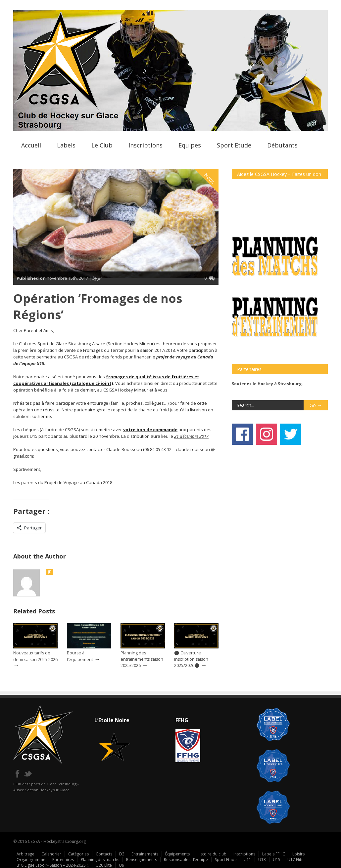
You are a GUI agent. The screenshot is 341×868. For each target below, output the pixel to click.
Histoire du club (212, 854)
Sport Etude (234, 145)
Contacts (104, 854)
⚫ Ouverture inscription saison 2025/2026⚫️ (191, 659)
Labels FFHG (274, 854)
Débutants (282, 145)
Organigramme (31, 860)
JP (50, 572)
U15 (277, 860)
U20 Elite (104, 865)
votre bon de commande (150, 430)
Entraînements (145, 854)
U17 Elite (295, 860)
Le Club (102, 145)
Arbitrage (25, 854)
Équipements (177, 854)
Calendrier (51, 854)
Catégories (78, 854)
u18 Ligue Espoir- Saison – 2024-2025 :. (53, 865)
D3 (122, 854)
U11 (247, 860)
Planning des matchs (100, 860)
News (210, 179)
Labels (66, 145)
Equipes (190, 145)
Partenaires (63, 860)
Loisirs (298, 854)
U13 (262, 860)
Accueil (31, 145)
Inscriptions (146, 145)
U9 (122, 865)
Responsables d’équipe (186, 860)
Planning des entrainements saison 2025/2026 (142, 659)
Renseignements (142, 860)
